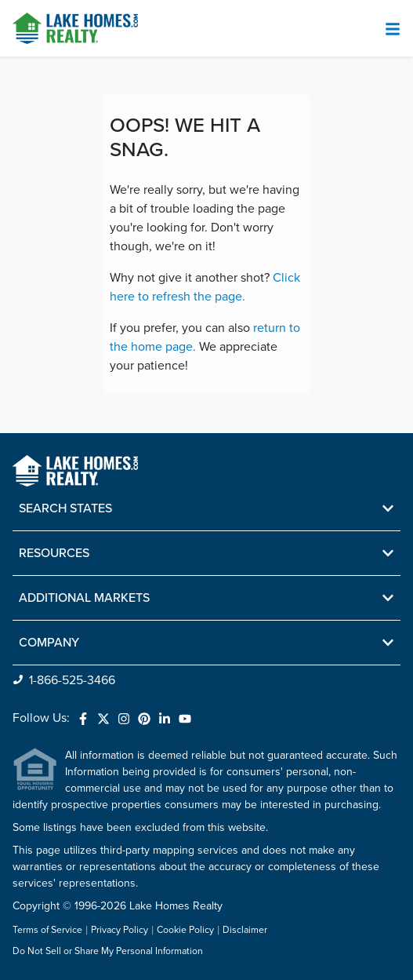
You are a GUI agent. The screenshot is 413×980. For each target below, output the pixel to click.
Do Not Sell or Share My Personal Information (108, 952)
